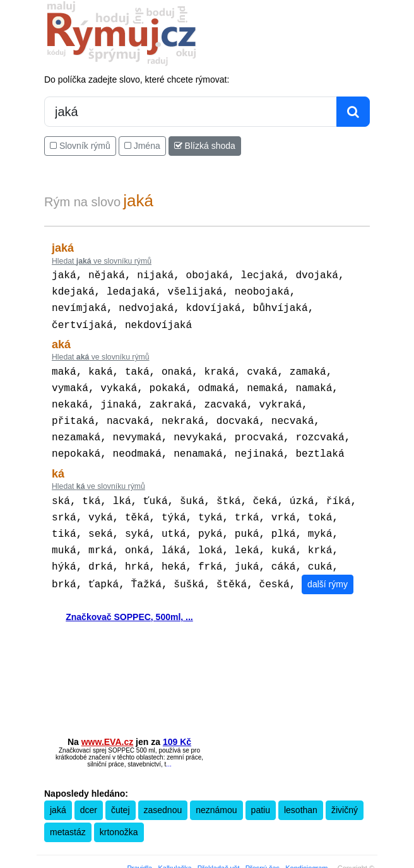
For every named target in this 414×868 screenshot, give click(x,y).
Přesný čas (263, 849)
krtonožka (119, 813)
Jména (142, 146)
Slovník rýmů (80, 146)
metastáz (68, 813)
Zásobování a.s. (251, 860)
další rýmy (328, 565)
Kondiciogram (306, 849)
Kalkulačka (174, 849)
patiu (261, 791)
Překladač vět (219, 849)
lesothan (301, 791)
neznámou (216, 791)
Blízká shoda (205, 146)
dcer (89, 791)
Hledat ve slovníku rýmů (102, 261)
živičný (345, 791)
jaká (58, 791)
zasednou (163, 791)
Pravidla (140, 849)
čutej (121, 791)
